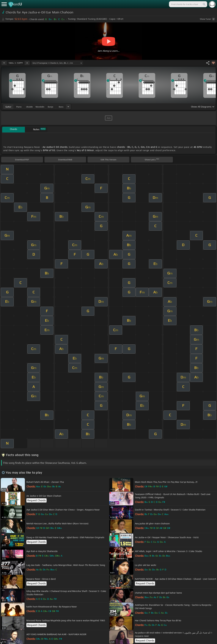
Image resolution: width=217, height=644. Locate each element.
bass (61, 107)
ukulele (29, 107)
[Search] (204, 4)
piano (19, 107)
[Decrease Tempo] (4, 63)
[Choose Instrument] (68, 107)
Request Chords (36, 500)
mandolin (40, 107)
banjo (50, 107)
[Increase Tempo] (27, 63)
